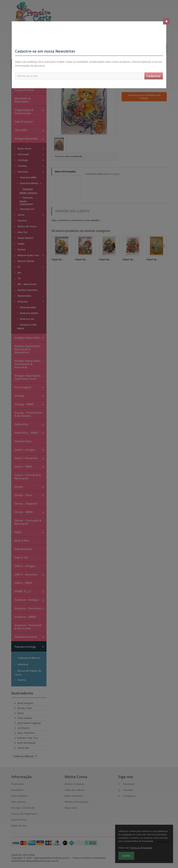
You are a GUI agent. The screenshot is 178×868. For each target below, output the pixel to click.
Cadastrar (154, 76)
